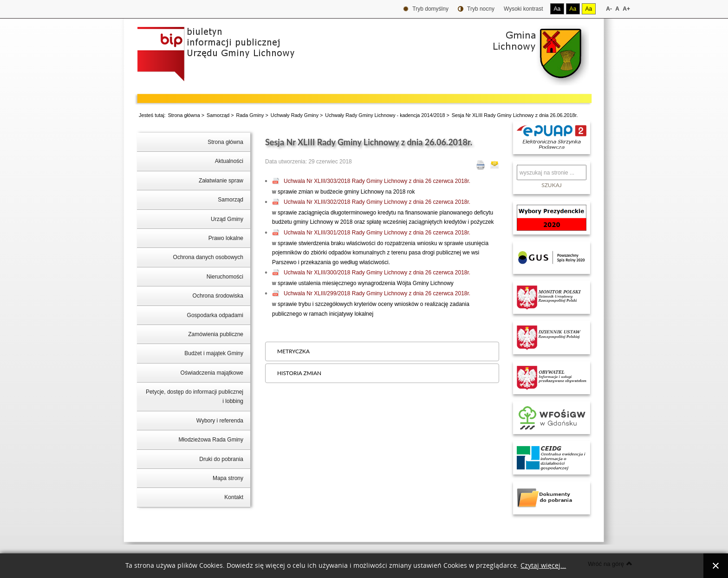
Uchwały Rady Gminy (295, 115)
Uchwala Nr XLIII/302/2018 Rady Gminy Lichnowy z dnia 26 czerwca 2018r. (377, 202)
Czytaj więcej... (543, 566)
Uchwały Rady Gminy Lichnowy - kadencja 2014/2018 (385, 115)
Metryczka (293, 351)
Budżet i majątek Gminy (214, 353)
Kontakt (234, 497)
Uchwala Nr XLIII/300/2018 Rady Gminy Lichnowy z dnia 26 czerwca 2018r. (377, 273)
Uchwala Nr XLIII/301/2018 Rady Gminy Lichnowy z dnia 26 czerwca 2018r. (377, 233)
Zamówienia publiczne (216, 334)
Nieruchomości (225, 277)
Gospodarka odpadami (215, 315)
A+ (626, 9)
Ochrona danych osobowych (208, 257)
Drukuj (481, 165)
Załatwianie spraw (221, 181)
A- (609, 9)
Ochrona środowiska (218, 296)
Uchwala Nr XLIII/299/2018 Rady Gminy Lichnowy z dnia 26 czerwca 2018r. (377, 293)
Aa (557, 9)
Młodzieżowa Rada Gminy (211, 440)
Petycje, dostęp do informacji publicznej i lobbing (195, 396)
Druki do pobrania (221, 459)
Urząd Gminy (227, 219)
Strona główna (184, 115)
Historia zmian (299, 373)
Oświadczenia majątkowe (212, 373)
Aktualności (229, 161)
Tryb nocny (476, 9)
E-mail (494, 165)
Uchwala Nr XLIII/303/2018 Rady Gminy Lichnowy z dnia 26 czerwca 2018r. (377, 181)
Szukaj (552, 185)
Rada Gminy (250, 115)
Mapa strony (228, 478)
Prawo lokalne (226, 238)
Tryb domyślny (426, 9)
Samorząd (218, 115)
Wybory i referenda (220, 421)
